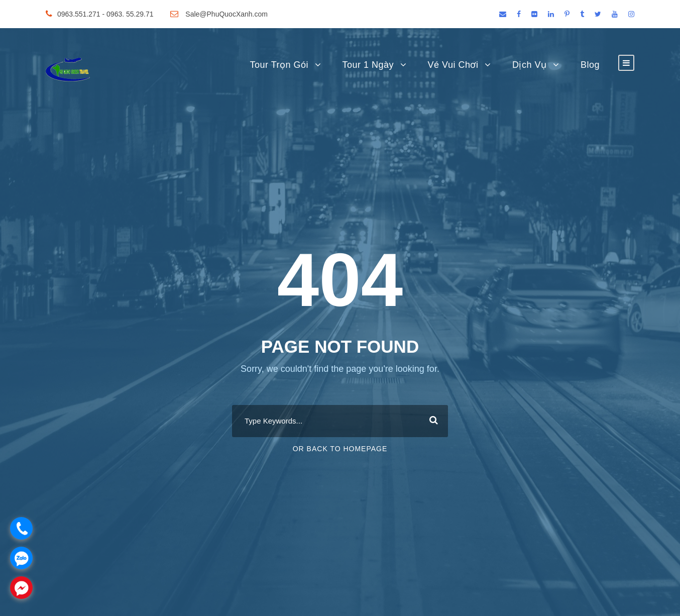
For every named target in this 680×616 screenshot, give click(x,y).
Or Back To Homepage (340, 449)
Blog (590, 65)
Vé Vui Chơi (453, 65)
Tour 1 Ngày (368, 65)
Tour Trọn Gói (279, 65)
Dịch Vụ (530, 65)
